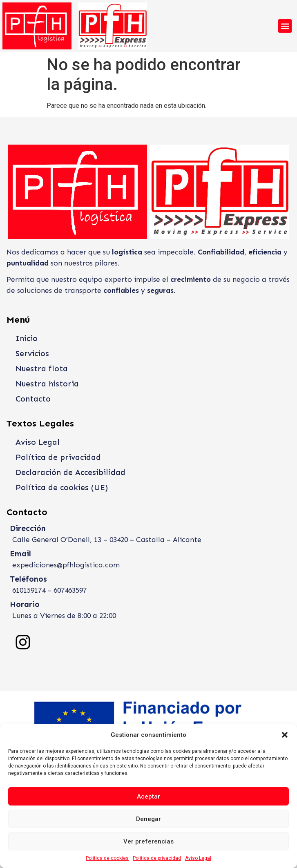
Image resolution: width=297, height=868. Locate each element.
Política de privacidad (157, 858)
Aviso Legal (198, 858)
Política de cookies (107, 858)
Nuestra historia (47, 384)
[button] (285, 735)
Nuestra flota (42, 369)
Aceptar (148, 797)
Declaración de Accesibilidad (70, 472)
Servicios (32, 354)
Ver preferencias (148, 841)
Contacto (33, 399)
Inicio (27, 338)
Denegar (148, 819)
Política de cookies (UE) (62, 488)
